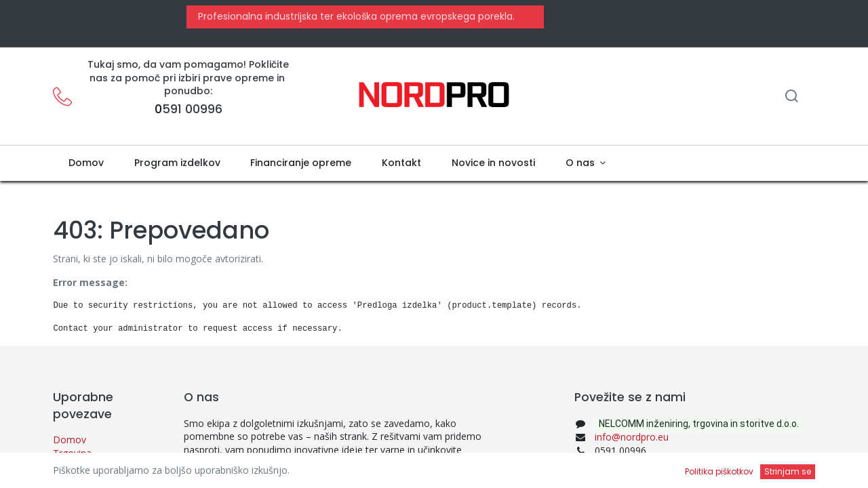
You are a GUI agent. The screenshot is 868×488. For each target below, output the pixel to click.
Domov (70, 440)
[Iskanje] (791, 97)
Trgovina (72, 453)
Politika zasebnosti (94, 466)
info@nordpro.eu (632, 437)
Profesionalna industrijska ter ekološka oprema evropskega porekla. (355, 16)
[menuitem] (86, 163)
